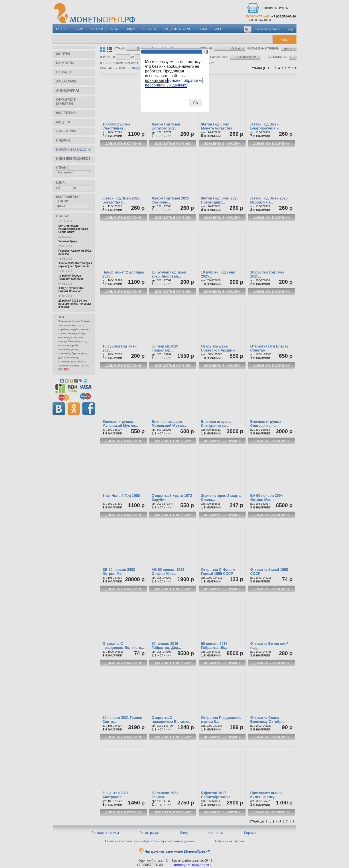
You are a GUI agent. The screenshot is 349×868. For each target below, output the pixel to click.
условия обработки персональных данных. (174, 83)
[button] (204, 51)
